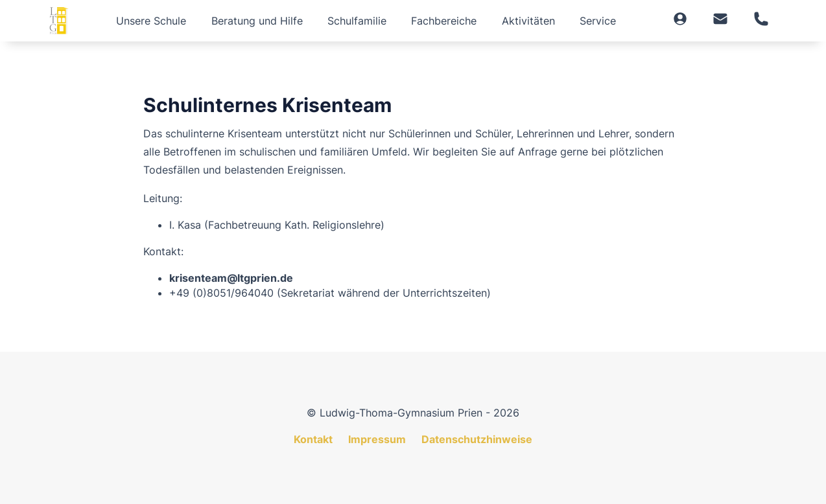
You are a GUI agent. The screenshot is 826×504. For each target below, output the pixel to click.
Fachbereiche (444, 21)
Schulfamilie (357, 21)
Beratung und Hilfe (257, 21)
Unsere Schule (151, 21)
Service (598, 21)
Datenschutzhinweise (477, 439)
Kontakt (313, 439)
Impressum (377, 439)
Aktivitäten (528, 21)
